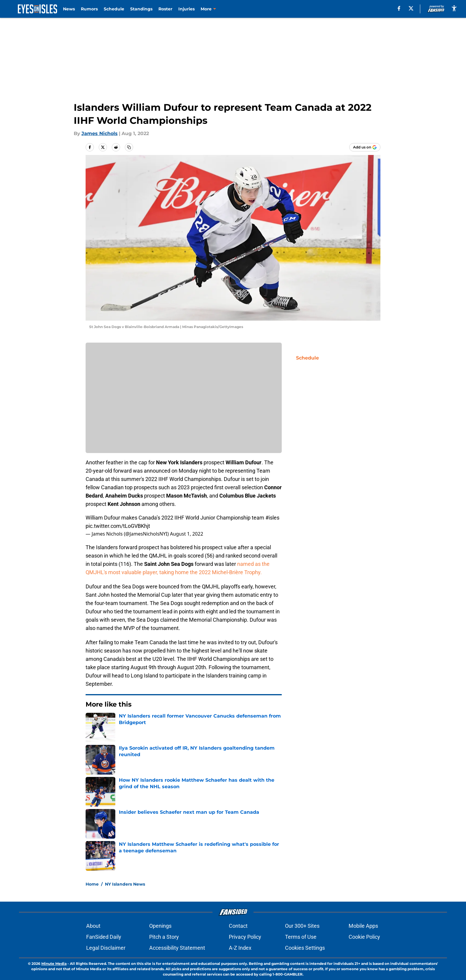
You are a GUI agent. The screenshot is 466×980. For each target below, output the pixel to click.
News (69, 9)
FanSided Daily (104, 937)
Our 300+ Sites (302, 926)
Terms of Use (301, 937)
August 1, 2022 (187, 534)
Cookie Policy (364, 937)
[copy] (129, 147)
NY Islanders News (125, 884)
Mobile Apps (363, 926)
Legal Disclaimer (106, 948)
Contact (238, 926)
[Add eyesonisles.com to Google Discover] (365, 147)
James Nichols (100, 133)
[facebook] (399, 8)
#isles (272, 518)
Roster (165, 9)
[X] (411, 8)
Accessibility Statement (177, 948)
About (93, 926)
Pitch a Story (164, 937)
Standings (141, 9)
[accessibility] (454, 8)
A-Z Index (240, 948)
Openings (160, 926)
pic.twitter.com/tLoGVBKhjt (118, 526)
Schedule (114, 9)
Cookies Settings (305, 948)
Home (92, 884)
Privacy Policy (245, 937)
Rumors (89, 9)
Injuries (186, 9)
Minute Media (54, 964)
